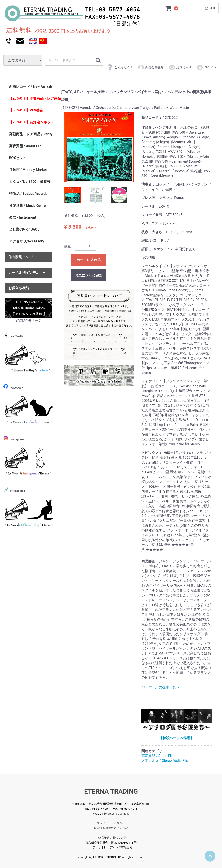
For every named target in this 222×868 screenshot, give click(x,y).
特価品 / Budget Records (28, 194)
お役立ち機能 (19, 288)
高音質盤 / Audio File (158, 756)
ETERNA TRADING (111, 791)
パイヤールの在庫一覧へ (160, 687)
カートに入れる (89, 260)
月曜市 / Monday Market (28, 170)
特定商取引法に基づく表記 (111, 828)
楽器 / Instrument (23, 217)
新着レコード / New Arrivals (31, 86)
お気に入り (180, 67)
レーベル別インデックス (27, 273)
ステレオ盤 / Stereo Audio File (165, 761)
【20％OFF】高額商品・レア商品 (33, 98)
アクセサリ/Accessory (27, 241)
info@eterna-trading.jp (116, 813)
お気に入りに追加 (89, 275)
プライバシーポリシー (111, 823)
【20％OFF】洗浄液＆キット (32, 122)
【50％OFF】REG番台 (26, 110)
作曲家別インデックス (26, 257)
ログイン (206, 67)
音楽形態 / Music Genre (27, 206)
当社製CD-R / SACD (24, 229)
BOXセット (18, 158)
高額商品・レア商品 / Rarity (31, 134)
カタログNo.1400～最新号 (30, 182)
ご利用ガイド (120, 67)
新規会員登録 (151, 67)
